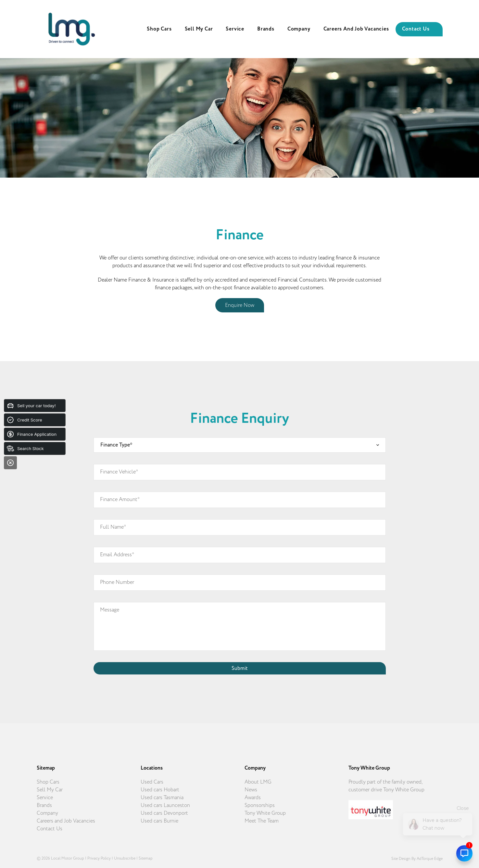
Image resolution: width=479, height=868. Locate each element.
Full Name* (113, 527)
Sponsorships (260, 805)
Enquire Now (240, 305)
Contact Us (416, 29)
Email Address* (117, 555)
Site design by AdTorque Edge (417, 859)
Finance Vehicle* (119, 472)
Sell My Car (199, 29)
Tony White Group (265, 813)
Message (110, 610)
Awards (253, 798)
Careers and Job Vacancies (356, 29)
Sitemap (146, 858)
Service (235, 29)
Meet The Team (262, 821)
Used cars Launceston (165, 805)
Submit (240, 668)
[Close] (10, 463)
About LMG (258, 782)
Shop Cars (159, 29)
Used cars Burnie (159, 821)
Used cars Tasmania (162, 798)
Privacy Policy (99, 858)
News (251, 790)
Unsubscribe (125, 858)
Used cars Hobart (160, 790)
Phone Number (117, 582)
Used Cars (152, 782)
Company (299, 29)
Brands (266, 29)
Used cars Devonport (164, 813)
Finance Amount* (120, 499)
